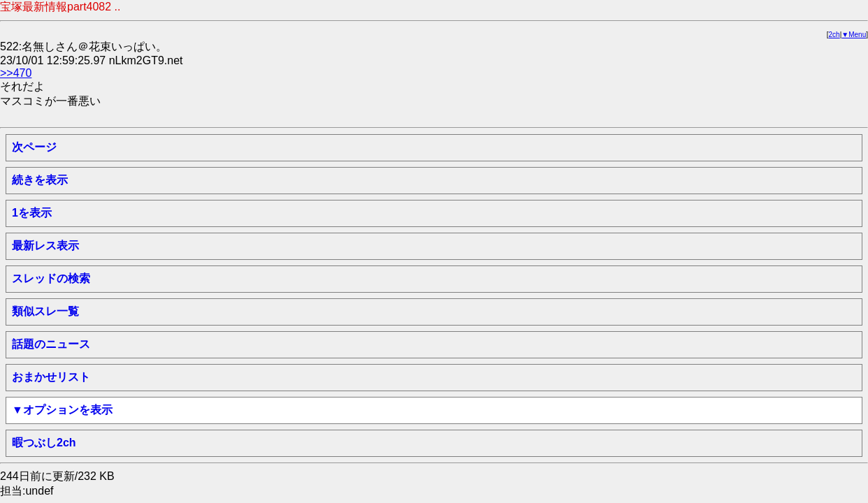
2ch (834, 35)
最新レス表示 (45, 246)
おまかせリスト (51, 377)
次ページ (34, 147)
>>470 (16, 73)
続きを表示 (40, 180)
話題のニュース (51, 344)
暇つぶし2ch (44, 443)
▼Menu (854, 35)
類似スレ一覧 (45, 311)
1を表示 (32, 213)
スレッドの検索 (51, 278)
